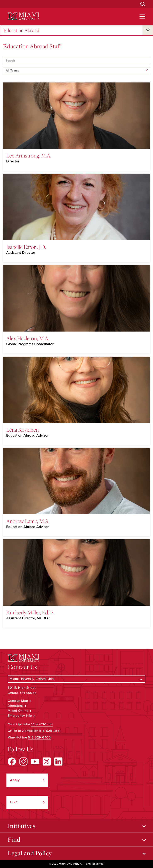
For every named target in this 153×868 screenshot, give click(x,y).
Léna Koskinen (23, 430)
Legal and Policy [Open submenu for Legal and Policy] (30, 853)
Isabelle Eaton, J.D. (26, 247)
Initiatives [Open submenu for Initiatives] (22, 826)
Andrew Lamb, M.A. (28, 521)
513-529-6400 (39, 737)
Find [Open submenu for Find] (14, 839)
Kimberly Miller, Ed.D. (30, 612)
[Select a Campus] (76, 679)
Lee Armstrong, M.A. (29, 155)
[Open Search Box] (143, 4)
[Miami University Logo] (23, 16)
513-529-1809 (42, 724)
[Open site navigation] (142, 17)
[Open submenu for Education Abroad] (148, 30)
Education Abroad (21, 30)
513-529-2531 (50, 731)
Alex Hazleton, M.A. (28, 338)
